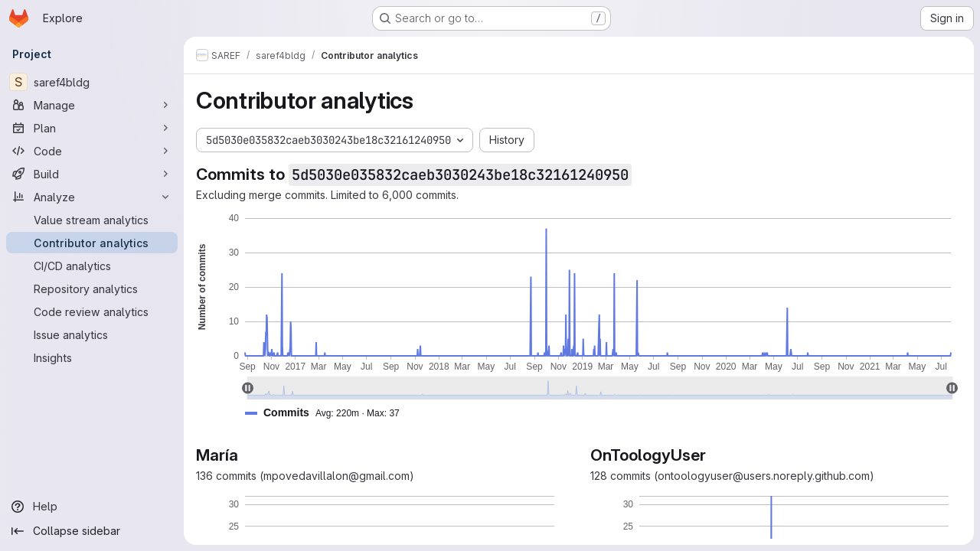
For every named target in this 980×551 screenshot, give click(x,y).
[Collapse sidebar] (92, 531)
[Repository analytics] (92, 289)
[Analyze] (92, 197)
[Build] (92, 174)
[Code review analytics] (92, 311)
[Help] (92, 507)
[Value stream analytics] (92, 220)
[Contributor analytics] (92, 243)
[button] (328, 413)
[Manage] (92, 105)
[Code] (92, 151)
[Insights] (92, 357)
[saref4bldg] (92, 82)
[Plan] (92, 128)
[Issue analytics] (92, 334)
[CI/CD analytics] (92, 266)
